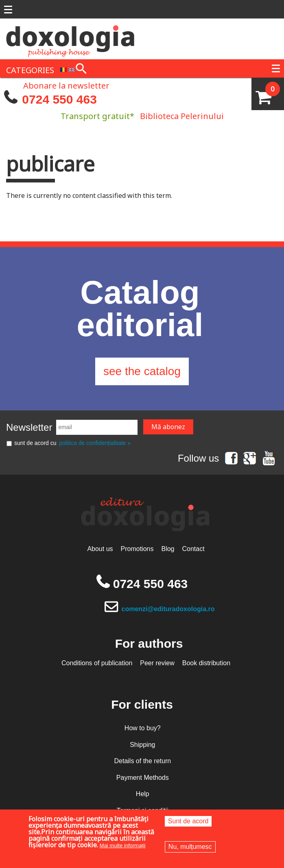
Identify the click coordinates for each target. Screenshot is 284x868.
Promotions (137, 549)
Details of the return (142, 761)
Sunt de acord (188, 821)
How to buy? (143, 728)
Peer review (157, 663)
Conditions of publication (97, 663)
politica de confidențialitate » (95, 443)
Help (143, 794)
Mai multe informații (123, 845)
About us (100, 549)
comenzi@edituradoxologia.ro (168, 609)
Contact (193, 549)
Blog (168, 549)
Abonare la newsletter (66, 85)
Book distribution (206, 663)
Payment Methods (143, 778)
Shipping (142, 745)
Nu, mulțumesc (190, 847)
